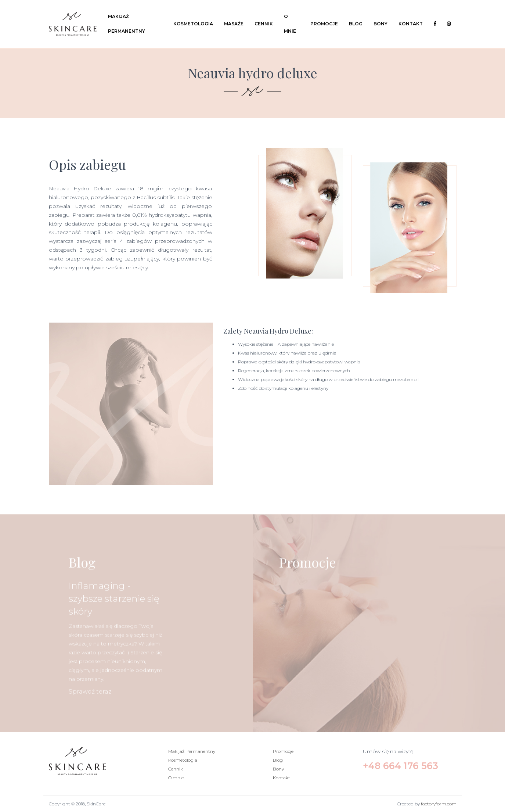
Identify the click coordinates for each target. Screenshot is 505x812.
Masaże (234, 24)
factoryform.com (439, 804)
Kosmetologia (193, 24)
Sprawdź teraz (90, 709)
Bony (380, 24)
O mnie (290, 24)
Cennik (264, 24)
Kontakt (411, 24)
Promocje (324, 24)
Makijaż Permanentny (127, 24)
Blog (356, 24)
